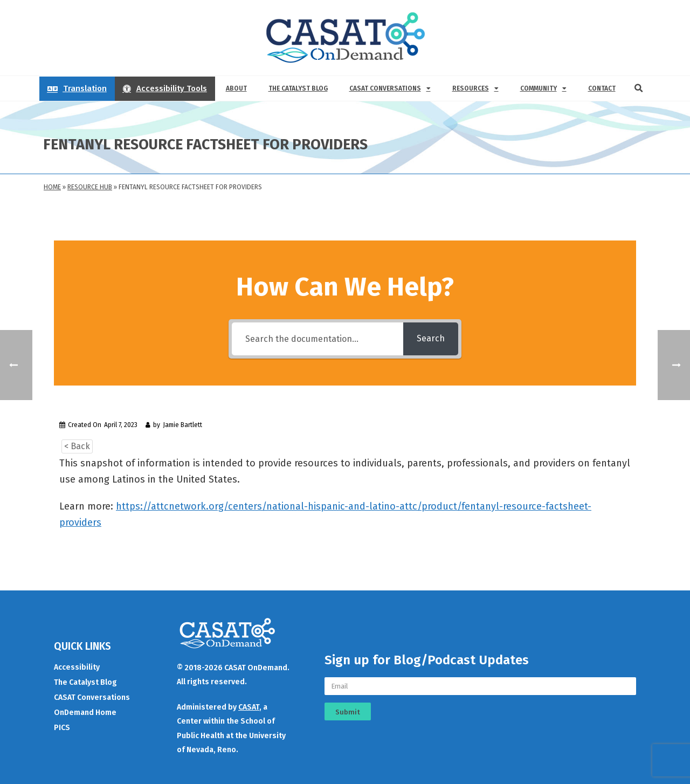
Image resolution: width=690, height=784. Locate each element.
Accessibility (77, 667)
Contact (602, 88)
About (236, 88)
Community (543, 88)
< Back (77, 446)
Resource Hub (90, 187)
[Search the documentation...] (318, 339)
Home (52, 187)
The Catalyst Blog (298, 88)
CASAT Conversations (390, 88)
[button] (639, 88)
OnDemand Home (85, 713)
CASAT (249, 707)
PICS (62, 728)
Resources (475, 88)
